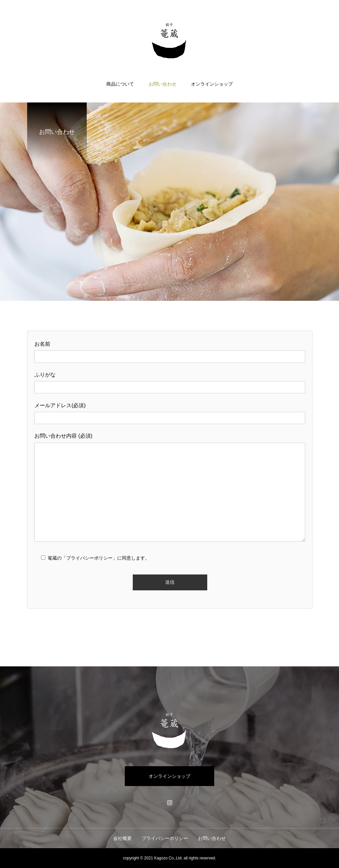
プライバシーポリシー (165, 838)
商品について (120, 84)
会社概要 (122, 838)
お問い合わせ (163, 84)
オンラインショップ (212, 84)
